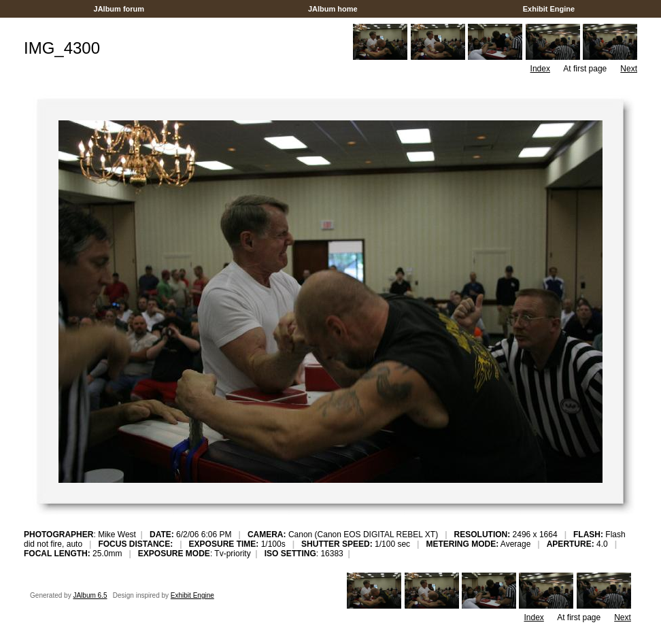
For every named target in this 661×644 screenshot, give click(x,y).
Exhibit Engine (549, 9)
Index (540, 69)
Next (629, 69)
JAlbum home (333, 9)
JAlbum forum (119, 9)
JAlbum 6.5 (90, 595)
